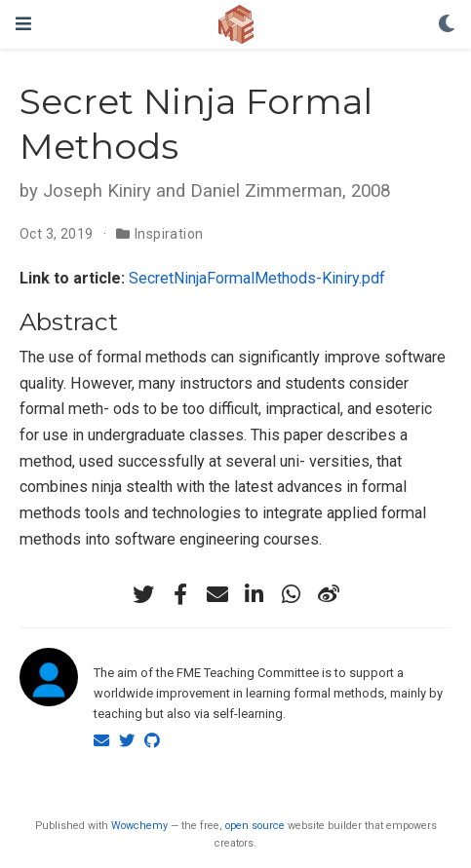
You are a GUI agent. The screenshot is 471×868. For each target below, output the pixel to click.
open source (255, 826)
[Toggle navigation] (23, 24)
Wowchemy (139, 826)
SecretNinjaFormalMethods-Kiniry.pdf (257, 278)
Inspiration (169, 234)
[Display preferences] (447, 25)
